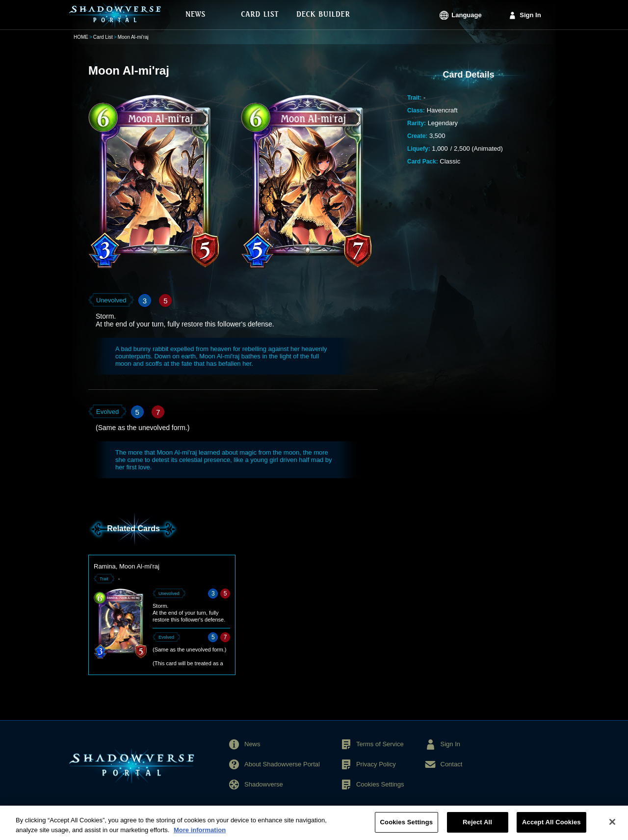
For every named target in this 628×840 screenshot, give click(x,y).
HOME (81, 37)
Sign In (530, 15)
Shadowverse (264, 784)
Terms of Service (380, 744)
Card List (103, 37)
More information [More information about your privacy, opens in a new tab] (200, 834)
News (252, 744)
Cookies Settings (380, 784)
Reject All (477, 827)
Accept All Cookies (551, 827)
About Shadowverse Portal (282, 764)
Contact (452, 764)
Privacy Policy (376, 764)
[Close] (612, 827)
